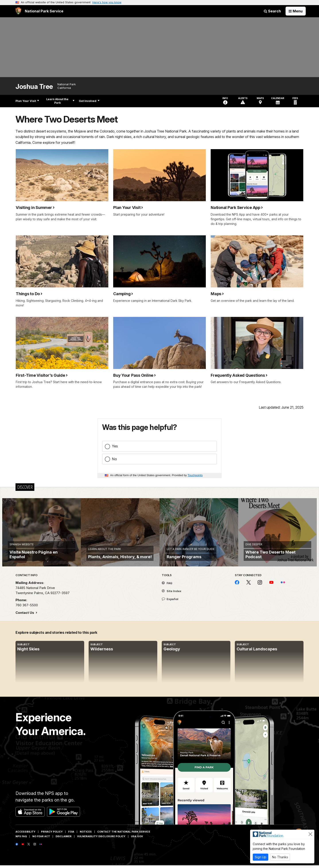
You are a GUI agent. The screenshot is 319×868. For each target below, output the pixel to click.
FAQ (167, 586)
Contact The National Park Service (124, 835)
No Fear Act (41, 839)
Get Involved (89, 101)
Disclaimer (64, 839)
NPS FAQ (21, 839)
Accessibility (25, 835)
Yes (115, 446)
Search (272, 11)
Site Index (172, 594)
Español (170, 602)
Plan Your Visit (27, 101)
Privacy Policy (52, 835)
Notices (86, 835)
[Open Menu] (296, 11)
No (114, 459)
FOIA (71, 835)
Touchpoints (195, 475)
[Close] (310, 834)
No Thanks (280, 857)
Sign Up (261, 857)
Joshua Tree (34, 87)
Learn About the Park (60, 101)
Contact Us (25, 615)
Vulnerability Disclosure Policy (101, 839)
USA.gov (137, 839)
